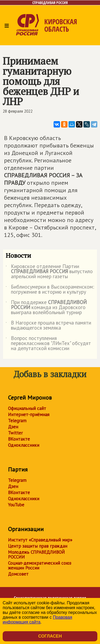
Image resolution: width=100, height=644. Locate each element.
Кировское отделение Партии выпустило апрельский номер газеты (49, 272)
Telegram (17, 421)
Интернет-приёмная (29, 415)
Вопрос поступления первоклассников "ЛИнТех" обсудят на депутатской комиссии (48, 344)
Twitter (15, 433)
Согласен (50, 636)
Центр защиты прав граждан (38, 546)
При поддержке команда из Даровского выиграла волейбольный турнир (46, 308)
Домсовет (18, 574)
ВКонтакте (19, 439)
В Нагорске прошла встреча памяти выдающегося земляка (48, 326)
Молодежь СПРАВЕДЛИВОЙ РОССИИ (36, 555)
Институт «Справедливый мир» (40, 540)
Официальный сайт (27, 408)
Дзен (13, 427)
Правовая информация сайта (37, 620)
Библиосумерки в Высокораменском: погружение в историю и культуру (50, 290)
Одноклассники (24, 445)
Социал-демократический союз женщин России (40, 565)
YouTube (16, 505)
